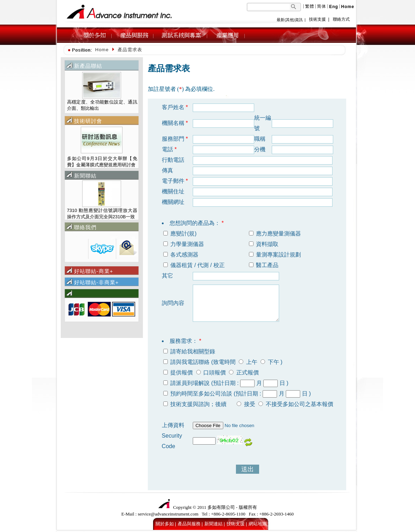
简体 (322, 6)
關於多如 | (166, 524)
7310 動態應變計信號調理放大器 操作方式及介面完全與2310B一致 (102, 214)
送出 (248, 469)
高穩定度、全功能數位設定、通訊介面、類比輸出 (102, 105)
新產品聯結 (88, 66)
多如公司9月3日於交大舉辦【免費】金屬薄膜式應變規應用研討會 (102, 162)
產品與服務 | (190, 524)
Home (102, 50)
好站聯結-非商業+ (97, 282)
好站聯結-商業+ (94, 271)
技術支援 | (237, 524)
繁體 (310, 6)
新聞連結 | (215, 524)
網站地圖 (258, 524)
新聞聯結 (85, 176)
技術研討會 (88, 121)
